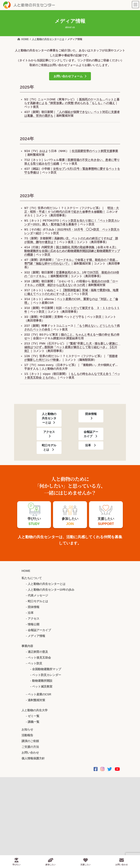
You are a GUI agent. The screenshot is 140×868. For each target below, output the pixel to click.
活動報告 (27, 735)
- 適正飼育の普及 (37, 652)
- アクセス (33, 619)
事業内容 (27, 646)
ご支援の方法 (30, 747)
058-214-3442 (31, 805)
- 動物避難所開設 (41, 681)
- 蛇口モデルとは (37, 601)
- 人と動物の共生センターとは (46, 584)
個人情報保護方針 (33, 758)
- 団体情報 (33, 607)
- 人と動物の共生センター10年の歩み (50, 590)
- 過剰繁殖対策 (36, 700)
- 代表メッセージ (37, 595)
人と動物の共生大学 (35, 710)
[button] (70, 76)
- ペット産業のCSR (39, 694)
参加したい (51, 862)
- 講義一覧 (33, 722)
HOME (26, 571)
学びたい (17, 862)
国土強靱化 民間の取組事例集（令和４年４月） (87, 247)
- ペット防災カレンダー (46, 675)
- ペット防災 (34, 663)
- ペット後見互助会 (38, 658)
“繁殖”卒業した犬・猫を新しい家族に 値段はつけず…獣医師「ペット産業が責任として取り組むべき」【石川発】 (72, 347)
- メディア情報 (36, 636)
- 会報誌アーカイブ (38, 630)
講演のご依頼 (30, 741)
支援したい (86, 862)
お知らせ (27, 729)
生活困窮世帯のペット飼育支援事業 (95, 151)
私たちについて (32, 578)
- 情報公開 (33, 624)
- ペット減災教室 (41, 686)
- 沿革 (30, 613)
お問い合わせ (30, 753)
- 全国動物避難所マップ (46, 669)
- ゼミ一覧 (33, 716)
